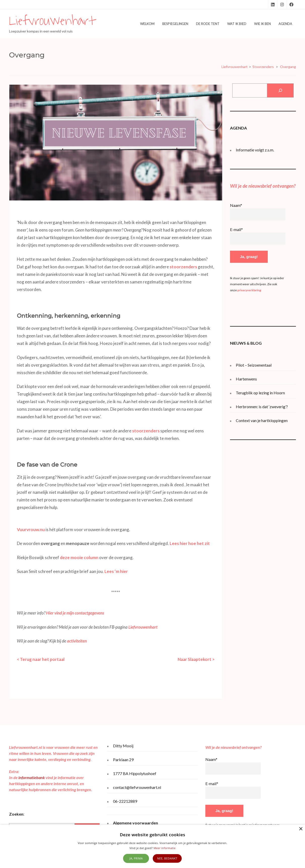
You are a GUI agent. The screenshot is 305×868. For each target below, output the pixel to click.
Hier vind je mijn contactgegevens (75, 613)
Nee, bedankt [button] (167, 858)
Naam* (236, 205)
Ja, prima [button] (136, 858)
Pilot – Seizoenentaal (254, 365)
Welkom (147, 24)
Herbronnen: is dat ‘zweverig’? (262, 407)
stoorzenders (183, 267)
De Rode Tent (208, 24)
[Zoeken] (280, 90)
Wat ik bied (237, 24)
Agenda (285, 24)
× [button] (301, 829)
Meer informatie (165, 848)
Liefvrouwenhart (52, 21)
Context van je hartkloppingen (262, 420)
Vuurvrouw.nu (31, 529)
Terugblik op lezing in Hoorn (260, 393)
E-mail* (236, 229)
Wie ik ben (262, 24)
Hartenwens (246, 379)
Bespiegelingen (175, 24)
